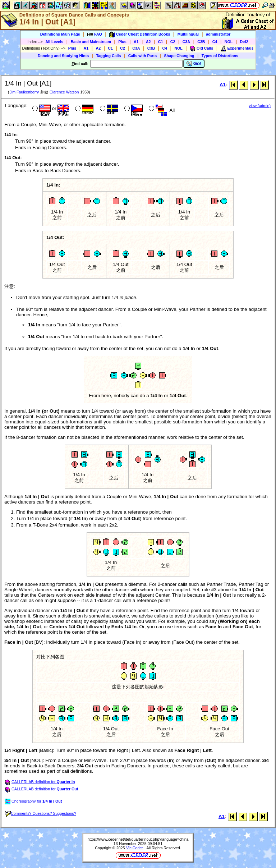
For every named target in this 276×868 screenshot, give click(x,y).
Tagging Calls (108, 56)
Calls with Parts (142, 56)
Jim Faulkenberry (24, 92)
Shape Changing (179, 56)
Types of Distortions (220, 56)
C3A (186, 42)
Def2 (244, 42)
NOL (229, 42)
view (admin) (260, 106)
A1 (136, 42)
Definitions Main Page (60, 34)
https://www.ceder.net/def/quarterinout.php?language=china (138, 839)
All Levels (54, 42)
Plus (122, 42)
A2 (148, 42)
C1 (161, 42)
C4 (215, 42)
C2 (173, 42)
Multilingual (188, 34)
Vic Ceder (135, 848)
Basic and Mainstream (91, 42)
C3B (201, 42)
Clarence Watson (64, 92)
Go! (194, 64)
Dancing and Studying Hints (63, 56)
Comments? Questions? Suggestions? (41, 813)
